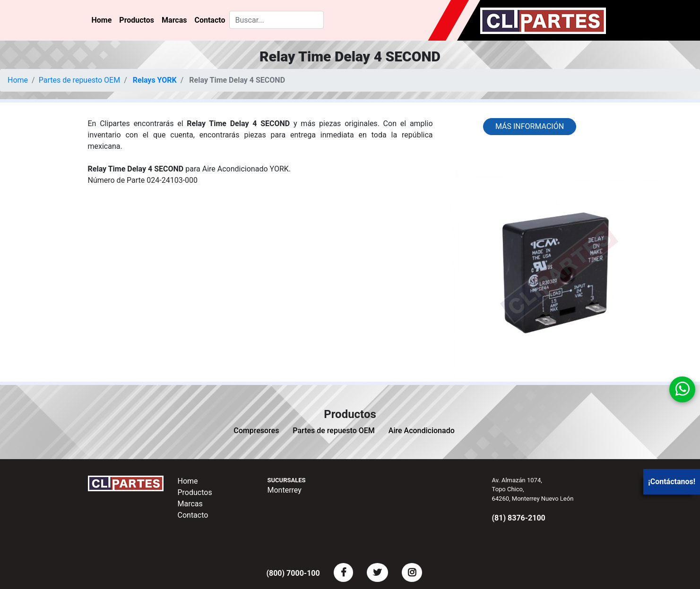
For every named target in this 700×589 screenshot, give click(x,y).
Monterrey (285, 490)
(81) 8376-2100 (519, 518)
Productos (137, 20)
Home (102, 20)
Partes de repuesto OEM (80, 80)
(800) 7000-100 (293, 573)
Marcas (174, 20)
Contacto (210, 20)
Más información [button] (530, 126)
